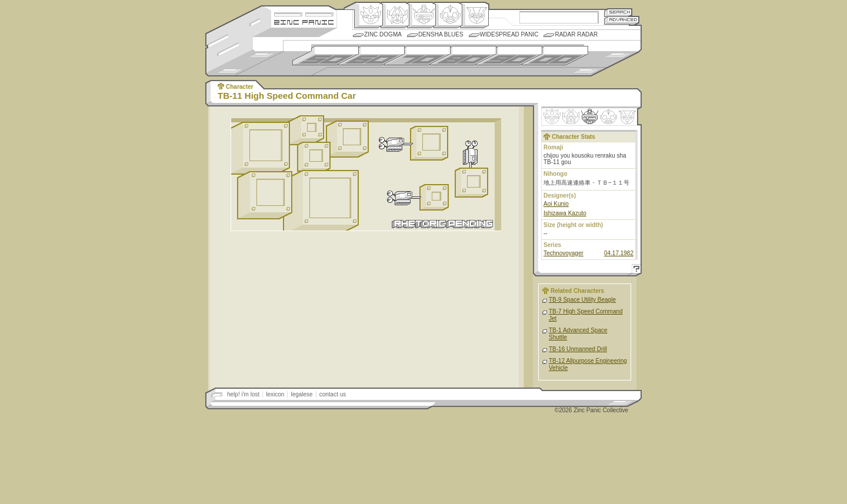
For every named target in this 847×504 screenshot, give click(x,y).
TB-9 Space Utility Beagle (582, 300)
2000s (555, 56)
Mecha (421, 15)
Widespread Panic (509, 34)
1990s (509, 56)
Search (618, 12)
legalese (301, 394)
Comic (474, 15)
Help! (635, 270)
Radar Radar (576, 34)
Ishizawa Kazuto (565, 213)
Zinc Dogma (383, 34)
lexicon (275, 394)
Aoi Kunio (556, 204)
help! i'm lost (243, 394)
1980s (463, 56)
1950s (326, 56)
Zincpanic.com (304, 21)
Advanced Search (622, 20)
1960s (371, 56)
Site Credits (304, 13)
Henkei (395, 15)
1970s (417, 56)
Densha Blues (441, 34)
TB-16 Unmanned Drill (578, 349)
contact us (333, 394)
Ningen (448, 15)
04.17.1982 (619, 253)
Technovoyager (563, 253)
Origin (369, 15)
